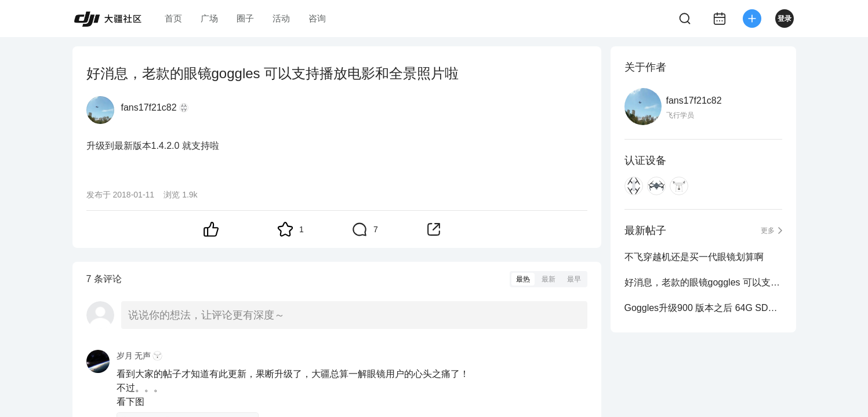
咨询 (317, 18)
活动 (281, 18)
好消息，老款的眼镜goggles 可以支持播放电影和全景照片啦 (703, 282)
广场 (209, 18)
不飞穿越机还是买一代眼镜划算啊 (694, 257)
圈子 (245, 18)
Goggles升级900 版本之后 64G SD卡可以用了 (703, 308)
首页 (173, 18)
